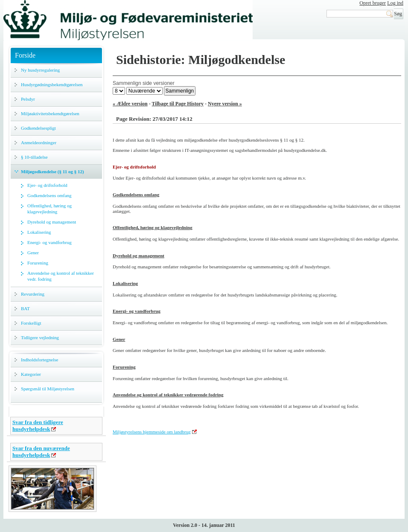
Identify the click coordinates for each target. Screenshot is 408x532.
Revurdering (33, 294)
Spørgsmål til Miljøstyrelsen (48, 389)
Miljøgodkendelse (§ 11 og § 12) (52, 172)
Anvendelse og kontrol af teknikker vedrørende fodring (168, 395)
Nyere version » (225, 104)
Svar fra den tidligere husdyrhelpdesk (38, 426)
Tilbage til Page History (178, 104)
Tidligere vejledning (40, 337)
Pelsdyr (28, 99)
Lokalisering (39, 232)
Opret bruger (373, 3)
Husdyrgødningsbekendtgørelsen (52, 84)
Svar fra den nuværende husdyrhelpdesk (41, 452)
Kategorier (31, 374)
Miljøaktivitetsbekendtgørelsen (50, 113)
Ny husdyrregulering (40, 70)
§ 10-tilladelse (34, 157)
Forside (25, 55)
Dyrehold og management (52, 222)
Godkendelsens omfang (50, 195)
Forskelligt (31, 323)
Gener (33, 253)
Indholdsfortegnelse (39, 360)
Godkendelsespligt (38, 128)
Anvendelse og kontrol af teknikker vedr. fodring (61, 276)
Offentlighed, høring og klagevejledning (50, 209)
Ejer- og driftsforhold (47, 185)
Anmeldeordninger (39, 142)
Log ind (395, 3)
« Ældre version (130, 104)
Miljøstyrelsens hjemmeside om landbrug (152, 432)
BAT (25, 308)
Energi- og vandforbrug (50, 242)
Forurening (38, 263)
